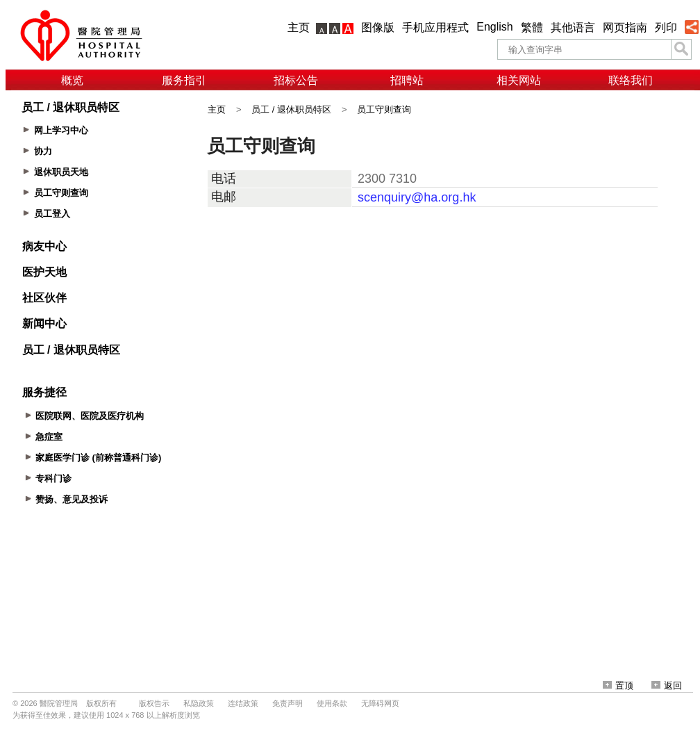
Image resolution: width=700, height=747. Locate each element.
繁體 (532, 27)
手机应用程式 (435, 27)
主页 (299, 27)
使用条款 (332, 703)
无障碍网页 (380, 703)
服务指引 (184, 80)
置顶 (618, 686)
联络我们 (631, 80)
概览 (72, 80)
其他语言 (573, 27)
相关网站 (519, 80)
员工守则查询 (384, 109)
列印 (666, 27)
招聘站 (407, 80)
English (494, 27)
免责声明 (287, 703)
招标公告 (296, 80)
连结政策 (243, 703)
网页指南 (625, 27)
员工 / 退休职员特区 (291, 109)
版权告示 (154, 703)
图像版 (378, 27)
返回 (667, 686)
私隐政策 (199, 703)
